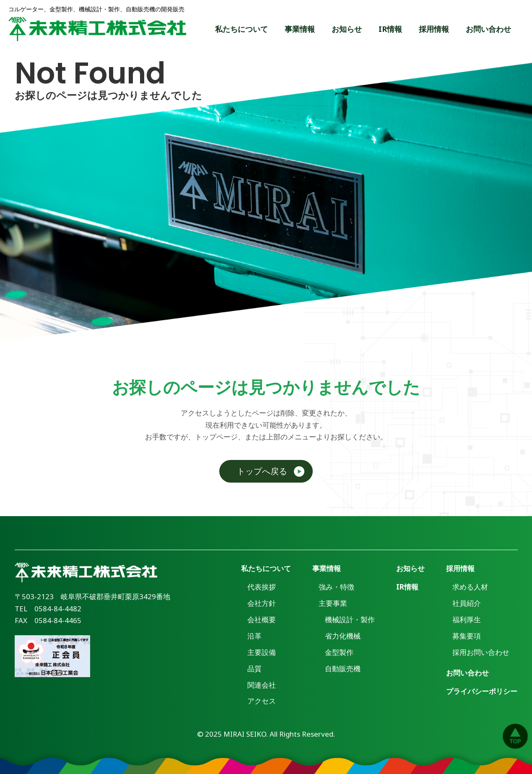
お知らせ (347, 29)
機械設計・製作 (350, 619)
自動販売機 (343, 669)
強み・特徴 (336, 587)
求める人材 (470, 587)
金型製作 (339, 652)
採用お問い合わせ (481, 652)
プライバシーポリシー (482, 691)
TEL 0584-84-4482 (48, 609)
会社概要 (262, 619)
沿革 (254, 636)
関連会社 (262, 685)
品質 (254, 669)
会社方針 (262, 603)
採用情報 (434, 29)
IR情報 (390, 29)
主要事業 (333, 603)
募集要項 (467, 636)
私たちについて (241, 29)
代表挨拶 (262, 587)
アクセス (262, 701)
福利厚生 (467, 619)
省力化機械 (343, 636)
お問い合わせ (488, 29)
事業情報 (300, 29)
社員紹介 (467, 603)
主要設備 (262, 652)
